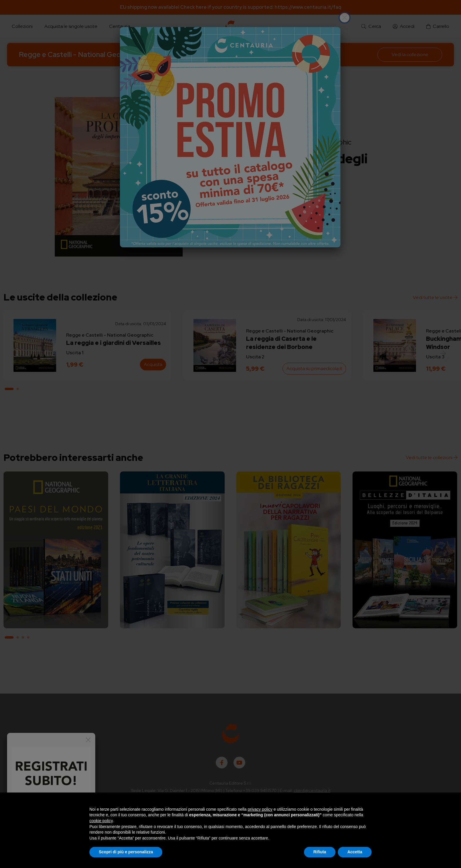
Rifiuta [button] (320, 852)
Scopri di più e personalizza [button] (126, 852)
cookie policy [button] (101, 821)
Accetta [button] (355, 852)
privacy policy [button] (260, 809)
